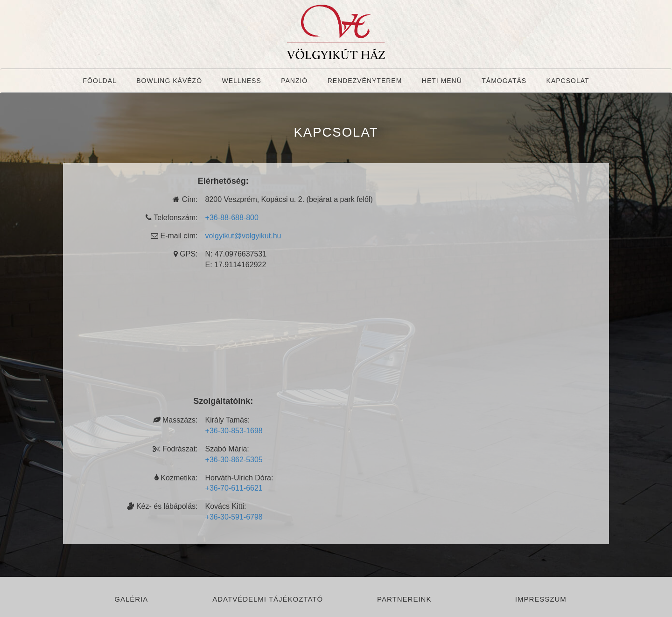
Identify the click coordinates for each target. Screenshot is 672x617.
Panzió (294, 81)
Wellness (241, 81)
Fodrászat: (175, 449)
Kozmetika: (176, 478)
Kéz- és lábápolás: (162, 506)
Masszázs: (175, 420)
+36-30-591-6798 (234, 517)
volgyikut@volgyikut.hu (243, 236)
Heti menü (442, 81)
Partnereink (404, 599)
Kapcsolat (568, 81)
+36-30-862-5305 (234, 460)
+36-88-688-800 (232, 218)
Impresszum (541, 599)
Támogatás (504, 81)
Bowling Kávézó (169, 81)
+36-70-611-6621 (234, 488)
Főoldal (99, 81)
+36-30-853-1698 (234, 431)
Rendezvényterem (365, 81)
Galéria (131, 599)
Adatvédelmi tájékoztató (268, 599)
